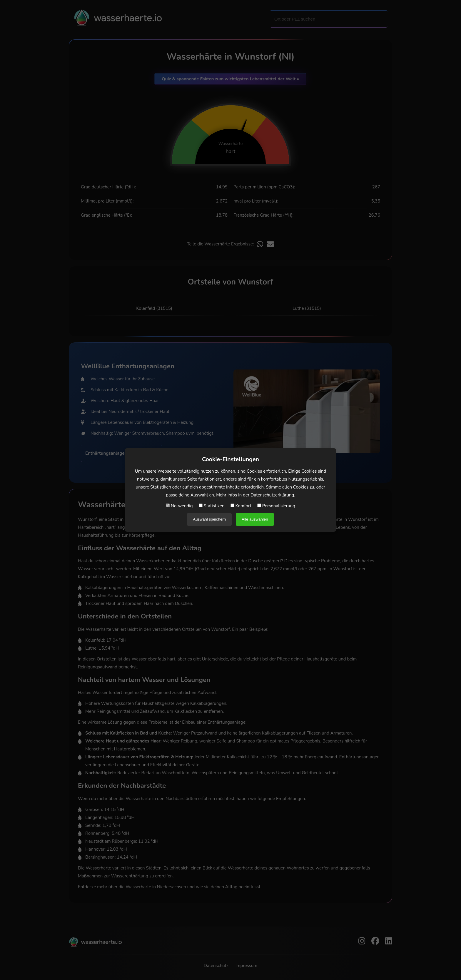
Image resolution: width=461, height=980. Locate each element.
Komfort (241, 506)
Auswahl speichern (209, 519)
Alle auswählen (255, 519)
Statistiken (212, 506)
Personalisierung (276, 506)
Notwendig (179, 506)
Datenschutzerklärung (272, 495)
